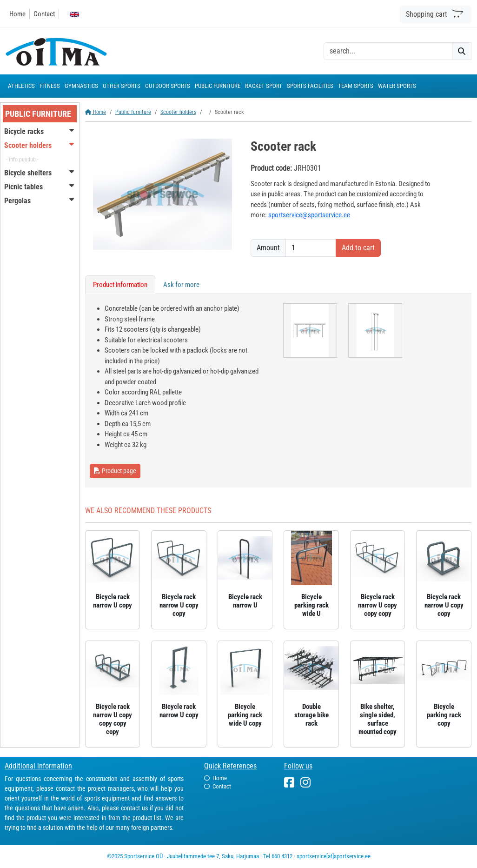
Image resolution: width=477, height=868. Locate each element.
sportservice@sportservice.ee (309, 215)
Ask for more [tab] (181, 285)
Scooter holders (178, 112)
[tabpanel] (278, 391)
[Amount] (311, 248)
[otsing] (388, 51)
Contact (44, 14)
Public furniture (133, 112)
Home (17, 14)
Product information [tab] (120, 285)
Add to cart (358, 248)
